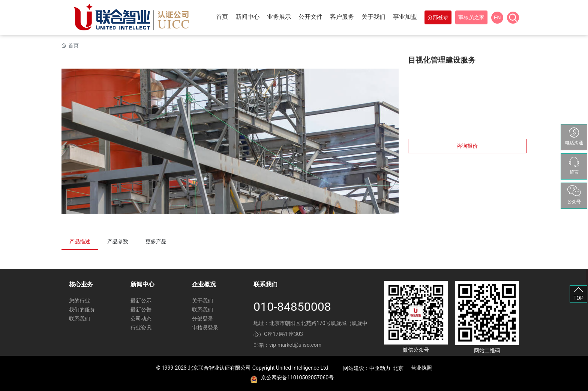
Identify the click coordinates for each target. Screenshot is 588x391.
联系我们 (79, 319)
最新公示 (141, 301)
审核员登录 (205, 328)
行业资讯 (141, 328)
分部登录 (202, 319)
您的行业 (79, 301)
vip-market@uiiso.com (295, 345)
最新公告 (141, 310)
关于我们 (202, 301)
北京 (398, 368)
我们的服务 (82, 310)
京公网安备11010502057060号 (297, 378)
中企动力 (380, 368)
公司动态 (141, 319)
